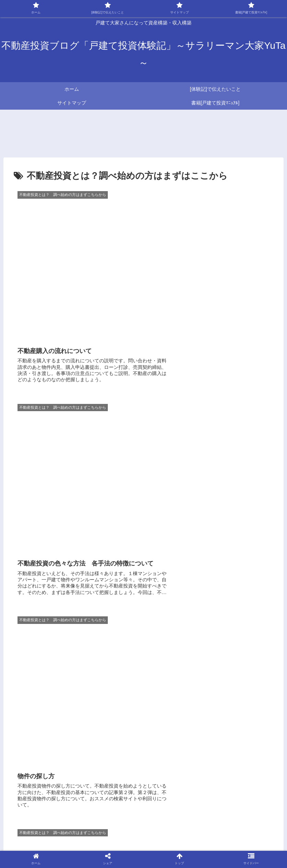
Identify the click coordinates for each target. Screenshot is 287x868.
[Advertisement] (143, 633)
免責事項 (143, 847)
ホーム (49, 829)
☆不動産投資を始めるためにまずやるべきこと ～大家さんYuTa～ (173, 829)
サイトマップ (78, 829)
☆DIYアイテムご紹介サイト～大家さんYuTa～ (168, 838)
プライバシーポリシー (250, 838)
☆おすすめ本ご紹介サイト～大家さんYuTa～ (62, 838)
